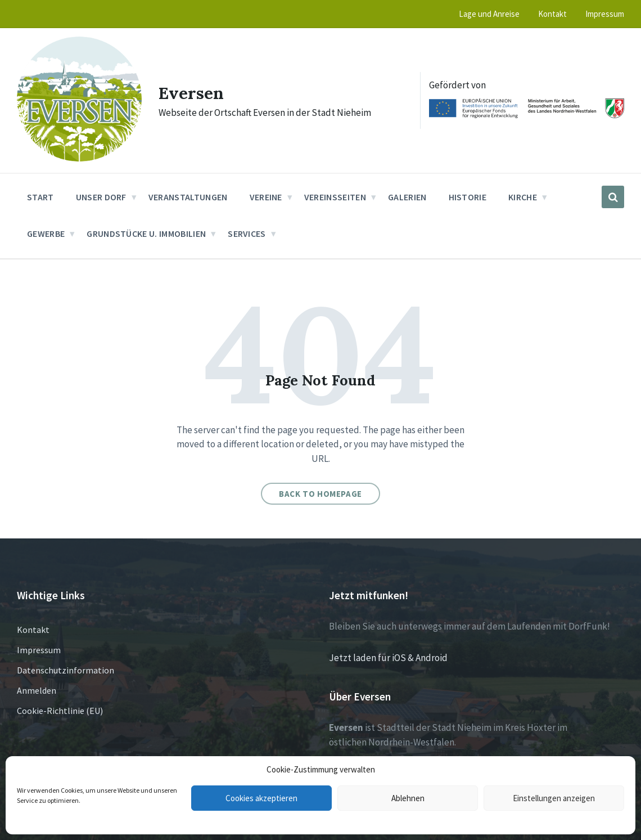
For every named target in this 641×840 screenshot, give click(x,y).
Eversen (191, 93)
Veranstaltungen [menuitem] (188, 197)
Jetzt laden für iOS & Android (388, 658)
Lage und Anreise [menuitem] (489, 14)
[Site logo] (79, 158)
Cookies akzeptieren (261, 798)
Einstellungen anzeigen (554, 798)
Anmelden (37, 690)
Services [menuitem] (247, 233)
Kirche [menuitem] (523, 197)
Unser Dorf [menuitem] (101, 197)
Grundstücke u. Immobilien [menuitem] (146, 233)
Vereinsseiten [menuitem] (335, 197)
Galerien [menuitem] (407, 197)
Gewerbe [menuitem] (46, 233)
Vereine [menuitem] (266, 197)
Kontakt (33, 630)
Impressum (39, 650)
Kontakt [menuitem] (552, 14)
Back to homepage (320, 494)
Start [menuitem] (40, 197)
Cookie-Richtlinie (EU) (60, 711)
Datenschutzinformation (66, 670)
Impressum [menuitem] (605, 14)
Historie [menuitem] (468, 197)
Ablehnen (408, 798)
